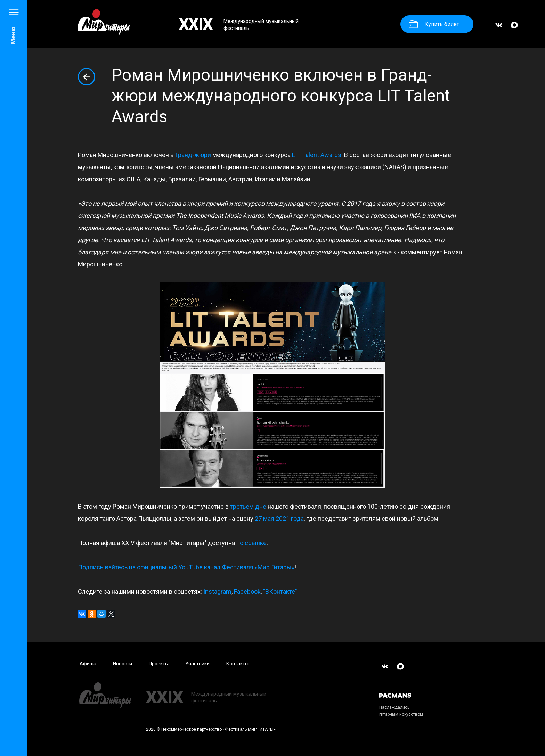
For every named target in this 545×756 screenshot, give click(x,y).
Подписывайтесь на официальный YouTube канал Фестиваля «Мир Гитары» (186, 567)
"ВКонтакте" (280, 591)
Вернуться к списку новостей (87, 77)
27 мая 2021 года (279, 519)
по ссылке (251, 543)
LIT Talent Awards (317, 155)
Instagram (217, 591)
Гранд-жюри (193, 155)
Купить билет (434, 24)
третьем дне (248, 506)
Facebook (247, 591)
